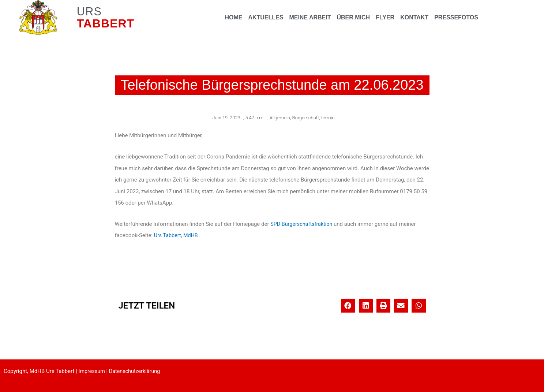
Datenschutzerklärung (137, 371)
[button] (348, 305)
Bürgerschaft (306, 117)
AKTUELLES (266, 17)
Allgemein (280, 117)
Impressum (92, 371)
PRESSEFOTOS (456, 17)
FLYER (385, 17)
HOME (233, 17)
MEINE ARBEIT (310, 17)
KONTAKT (414, 17)
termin (328, 117)
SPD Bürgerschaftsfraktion (303, 224)
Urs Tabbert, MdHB (177, 235)
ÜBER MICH (353, 17)
